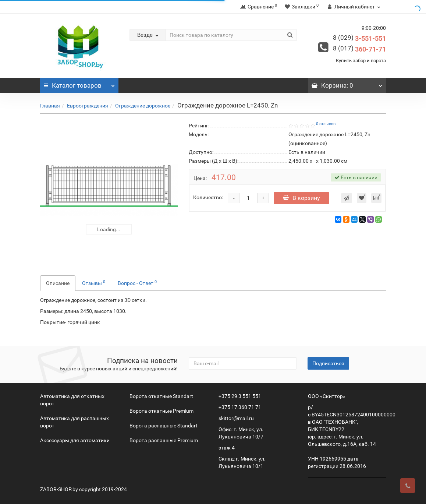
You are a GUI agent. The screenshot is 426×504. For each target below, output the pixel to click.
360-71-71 (359, 49)
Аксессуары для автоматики (75, 440)
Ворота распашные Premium (164, 440)
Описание (58, 283)
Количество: (208, 197)
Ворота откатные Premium (161, 411)
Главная (50, 106)
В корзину (301, 198)
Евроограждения (88, 106)
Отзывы (94, 283)
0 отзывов (326, 124)
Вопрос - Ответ (137, 283)
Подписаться (328, 363)
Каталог (79, 84)
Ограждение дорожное (143, 106)
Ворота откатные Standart (161, 396)
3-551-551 (359, 38)
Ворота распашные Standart (164, 426)
